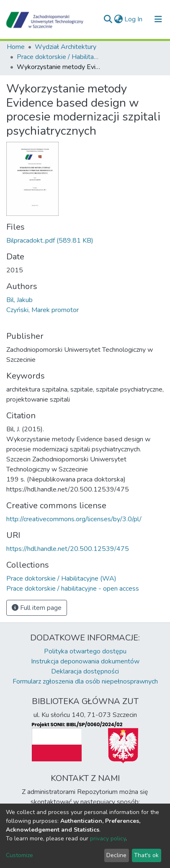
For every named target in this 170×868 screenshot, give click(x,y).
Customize (19, 855)
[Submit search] (108, 19)
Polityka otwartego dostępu (85, 651)
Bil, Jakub (19, 300)
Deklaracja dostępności (85, 671)
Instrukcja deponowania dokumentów (85, 661)
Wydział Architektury (66, 47)
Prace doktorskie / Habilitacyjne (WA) (59, 57)
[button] (118, 19)
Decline (116, 855)
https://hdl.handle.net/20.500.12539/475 (68, 549)
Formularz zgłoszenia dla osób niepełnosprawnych (85, 681)
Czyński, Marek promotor (42, 310)
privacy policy (108, 839)
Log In (134, 19)
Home (16, 47)
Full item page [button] (37, 608)
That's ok (146, 855)
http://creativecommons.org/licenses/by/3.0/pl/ (74, 519)
